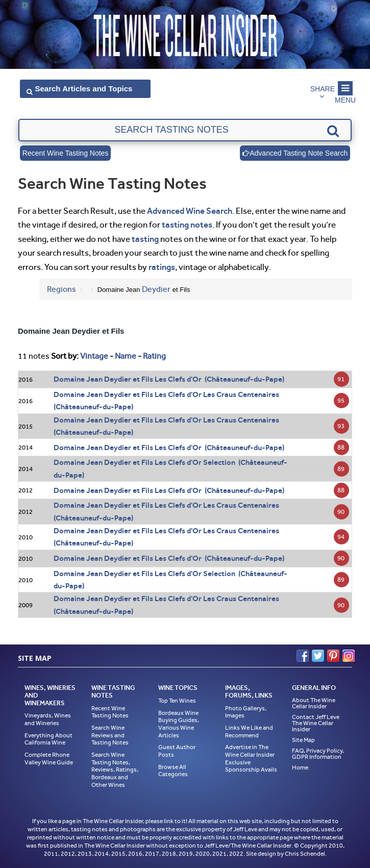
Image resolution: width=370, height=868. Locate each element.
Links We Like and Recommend (249, 731)
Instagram (349, 656)
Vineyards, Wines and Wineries (48, 719)
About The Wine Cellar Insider (314, 703)
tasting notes (187, 225)
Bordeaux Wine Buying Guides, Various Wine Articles (179, 724)
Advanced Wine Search (190, 211)
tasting (145, 239)
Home (300, 767)
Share (323, 89)
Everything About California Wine (48, 739)
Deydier (156, 289)
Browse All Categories (173, 771)
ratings (162, 267)
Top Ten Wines (177, 701)
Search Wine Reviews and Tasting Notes (110, 735)
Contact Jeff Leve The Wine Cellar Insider (316, 723)
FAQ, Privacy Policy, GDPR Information (318, 754)
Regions (61, 289)
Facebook (303, 656)
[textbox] (185, 130)
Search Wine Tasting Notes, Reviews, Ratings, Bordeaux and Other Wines (115, 770)
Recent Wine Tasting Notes (66, 153)
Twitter (318, 656)
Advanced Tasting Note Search (295, 153)
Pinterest (333, 656)
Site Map (303, 740)
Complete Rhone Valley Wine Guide (49, 759)
